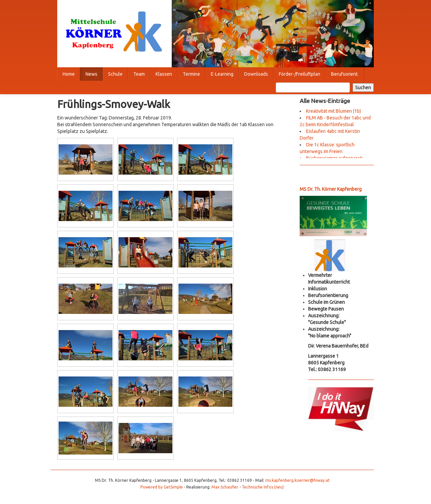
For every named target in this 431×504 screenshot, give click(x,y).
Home (69, 74)
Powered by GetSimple (162, 487)
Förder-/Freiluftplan (300, 74)
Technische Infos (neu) (263, 487)
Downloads (256, 74)
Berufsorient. (345, 74)
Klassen (164, 74)
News (91, 74)
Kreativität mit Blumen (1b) (334, 111)
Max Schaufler (225, 487)
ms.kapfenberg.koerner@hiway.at (297, 480)
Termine (191, 74)
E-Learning (222, 74)
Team (139, 74)
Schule (115, 74)
